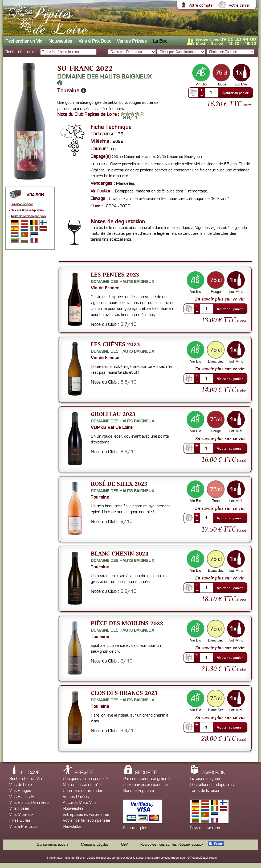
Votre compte (200, 5)
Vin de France (105, 288)
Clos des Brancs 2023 (124, 693)
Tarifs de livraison (205, 791)
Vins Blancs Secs (25, 797)
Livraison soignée (22, 204)
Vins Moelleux (21, 814)
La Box (160, 41)
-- (202, 95)
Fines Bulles (20, 820)
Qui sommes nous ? (53, 845)
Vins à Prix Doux (95, 41)
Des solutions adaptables (27, 210)
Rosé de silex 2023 (119, 484)
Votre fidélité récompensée (86, 820)
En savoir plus (135, 828)
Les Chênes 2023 (115, 344)
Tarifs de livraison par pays (28, 216)
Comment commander (83, 791)
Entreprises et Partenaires (86, 814)
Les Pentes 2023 (115, 274)
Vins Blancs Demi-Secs (29, 803)
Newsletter (73, 826)
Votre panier (239, 5)
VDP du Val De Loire (112, 427)
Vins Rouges (20, 791)
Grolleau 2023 (113, 414)
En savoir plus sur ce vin (220, 299)
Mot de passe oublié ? (82, 785)
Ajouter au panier (235, 93)
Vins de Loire (21, 785)
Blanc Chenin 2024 (120, 553)
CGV (125, 845)
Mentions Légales (95, 845)
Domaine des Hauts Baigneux (105, 80)
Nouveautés (60, 41)
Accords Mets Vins (80, 803)
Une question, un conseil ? (86, 779)
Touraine (72, 90)
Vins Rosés (19, 808)
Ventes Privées (132, 41)
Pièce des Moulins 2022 (127, 623)
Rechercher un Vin (24, 41)
